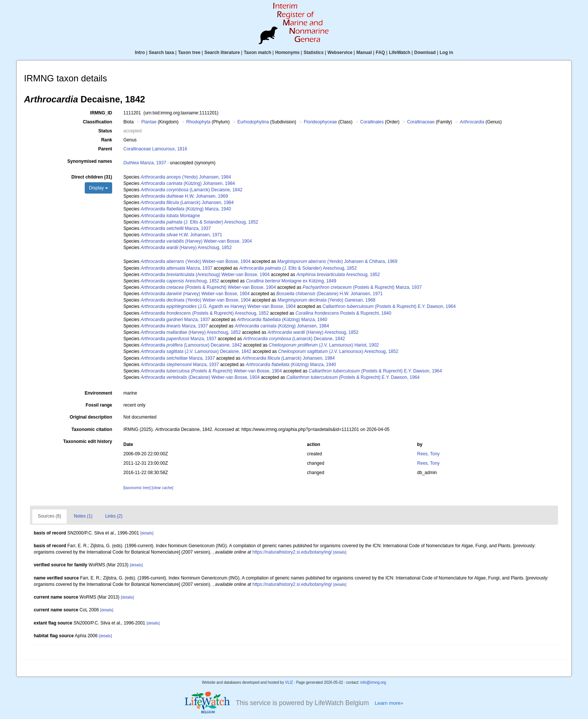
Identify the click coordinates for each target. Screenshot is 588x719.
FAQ (380, 53)
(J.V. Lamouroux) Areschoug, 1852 (338, 351)
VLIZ (289, 682)
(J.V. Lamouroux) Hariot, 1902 (324, 345)
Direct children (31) (92, 177)
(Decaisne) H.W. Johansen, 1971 (330, 294)
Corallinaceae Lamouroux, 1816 (155, 149)
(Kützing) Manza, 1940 (186, 209)
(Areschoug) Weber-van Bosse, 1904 (205, 275)
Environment (98, 393)
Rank (107, 140)
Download (425, 53)
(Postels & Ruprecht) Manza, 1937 (362, 287)
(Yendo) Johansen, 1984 (186, 177)
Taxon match (257, 53)
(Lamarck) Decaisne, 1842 (191, 190)
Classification (97, 122)
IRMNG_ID (101, 113)
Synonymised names (90, 161)
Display (98, 188)
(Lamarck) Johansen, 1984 (187, 203)
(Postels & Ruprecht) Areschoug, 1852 (205, 313)
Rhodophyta (198, 122)
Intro (140, 53)
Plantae (149, 122)
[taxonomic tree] (137, 488)
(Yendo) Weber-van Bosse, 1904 (196, 261)
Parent (105, 149)
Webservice (340, 53)
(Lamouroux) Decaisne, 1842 (191, 345)
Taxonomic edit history (88, 441)
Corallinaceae (421, 122)
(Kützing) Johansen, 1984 (188, 183)
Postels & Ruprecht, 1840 (343, 313)
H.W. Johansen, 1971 (181, 235)
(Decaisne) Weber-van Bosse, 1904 (200, 377)
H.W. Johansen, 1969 (184, 196)
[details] (147, 533)
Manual (364, 53)
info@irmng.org (373, 682)
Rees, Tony (428, 454)
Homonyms (287, 53)
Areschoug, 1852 (338, 275)
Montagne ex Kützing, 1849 (291, 281)
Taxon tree (189, 53)
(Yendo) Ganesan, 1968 (326, 300)
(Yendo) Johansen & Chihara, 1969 (337, 261)
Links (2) (114, 516)
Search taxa (161, 53)
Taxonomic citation (92, 429)
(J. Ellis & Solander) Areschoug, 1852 (199, 222)
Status (105, 131)
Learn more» (389, 703)
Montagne (170, 216)
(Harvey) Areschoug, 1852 (186, 248)
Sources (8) (49, 516)
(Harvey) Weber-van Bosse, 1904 (196, 241)
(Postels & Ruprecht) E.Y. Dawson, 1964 (389, 306)
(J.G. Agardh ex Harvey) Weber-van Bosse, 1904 (218, 306)
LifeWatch (400, 53)
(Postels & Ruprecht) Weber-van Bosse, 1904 (208, 287)
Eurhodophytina (253, 122)
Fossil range (99, 405)
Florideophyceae (320, 122)
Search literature (222, 53)
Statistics (313, 53)
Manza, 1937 (145, 163)
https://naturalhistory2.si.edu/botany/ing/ (292, 552)
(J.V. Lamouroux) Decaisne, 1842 (196, 351)
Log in (446, 53)
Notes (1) (83, 516)
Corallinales (372, 122)
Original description (91, 417)
